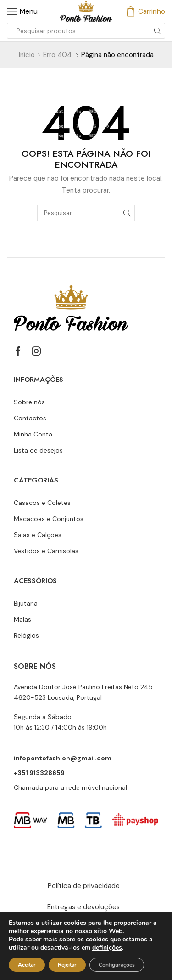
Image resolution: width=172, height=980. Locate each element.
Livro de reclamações (57, 929)
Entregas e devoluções (83, 907)
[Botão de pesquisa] (157, 31)
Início (27, 55)
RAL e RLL (128, 929)
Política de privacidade (84, 886)
